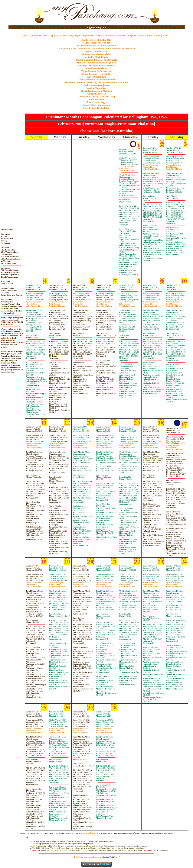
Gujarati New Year (97, 94)
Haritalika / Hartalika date (96, 57)
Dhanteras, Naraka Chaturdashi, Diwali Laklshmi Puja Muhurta (96, 82)
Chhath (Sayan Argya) (96, 102)
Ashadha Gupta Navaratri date (96, 54)
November (109, 36)
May (59, 36)
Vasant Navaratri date (96, 51)
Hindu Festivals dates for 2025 (96, 40)
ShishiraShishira (127, 169)
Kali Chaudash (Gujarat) (96, 85)
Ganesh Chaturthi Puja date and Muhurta (96, 60)
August (78, 36)
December (120, 36)
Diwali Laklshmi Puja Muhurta (96, 91)
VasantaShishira (34, 586)
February (37, 36)
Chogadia (131, 36)
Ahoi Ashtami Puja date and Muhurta (96, 80)
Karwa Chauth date (96, 77)
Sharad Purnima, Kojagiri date (96, 74)
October (99, 36)
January (27, 36)
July (71, 36)
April (53, 36)
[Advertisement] (21, 13)
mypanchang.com (96, 27)
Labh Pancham (96, 99)
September (88, 36)
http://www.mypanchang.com (88, 857)
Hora (149, 36)
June (65, 36)
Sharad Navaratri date (96, 68)
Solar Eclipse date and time (96, 108)
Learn (157, 36)
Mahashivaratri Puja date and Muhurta (97, 46)
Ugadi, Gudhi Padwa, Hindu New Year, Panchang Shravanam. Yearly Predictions (96, 49)
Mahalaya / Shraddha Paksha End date (96, 66)
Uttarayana (127, 166)
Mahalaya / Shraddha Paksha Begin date (96, 63)
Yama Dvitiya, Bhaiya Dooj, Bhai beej (96, 97)
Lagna (141, 36)
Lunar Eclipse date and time (96, 105)
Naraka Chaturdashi (96, 88)
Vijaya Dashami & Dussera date (96, 71)
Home (166, 36)
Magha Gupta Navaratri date (96, 43)
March (46, 36)
